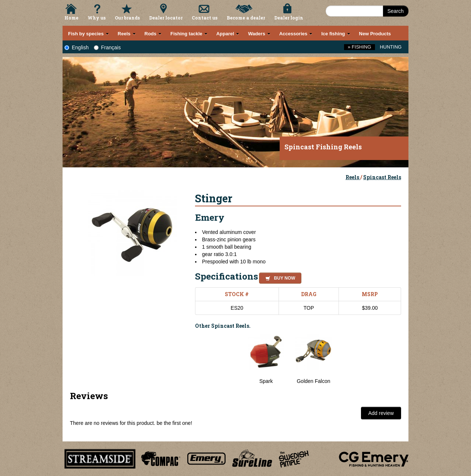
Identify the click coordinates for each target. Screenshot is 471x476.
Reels (353, 177)
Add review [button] (381, 413)
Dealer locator (166, 18)
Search (396, 11)
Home (71, 18)
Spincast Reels (382, 177)
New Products (375, 34)
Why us (97, 18)
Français (107, 47)
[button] (279, 277)
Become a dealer (246, 18)
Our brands (127, 18)
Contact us (205, 18)
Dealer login (289, 18)
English (77, 47)
